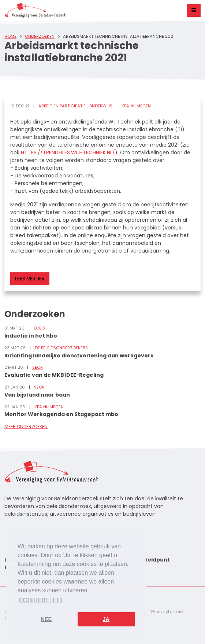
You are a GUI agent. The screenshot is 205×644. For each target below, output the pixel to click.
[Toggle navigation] (194, 10)
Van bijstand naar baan (37, 395)
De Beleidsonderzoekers (61, 348)
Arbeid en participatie (63, 106)
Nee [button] (46, 619)
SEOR (38, 367)
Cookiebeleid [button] (40, 600)
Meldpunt (156, 560)
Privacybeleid (167, 612)
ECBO (39, 328)
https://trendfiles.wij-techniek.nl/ (68, 152)
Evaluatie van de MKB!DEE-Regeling (54, 375)
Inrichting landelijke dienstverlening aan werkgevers (79, 356)
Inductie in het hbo (31, 336)
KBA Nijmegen (136, 106)
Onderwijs (101, 106)
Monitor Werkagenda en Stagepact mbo (61, 414)
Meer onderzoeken (26, 426)
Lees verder (30, 279)
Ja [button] (106, 619)
